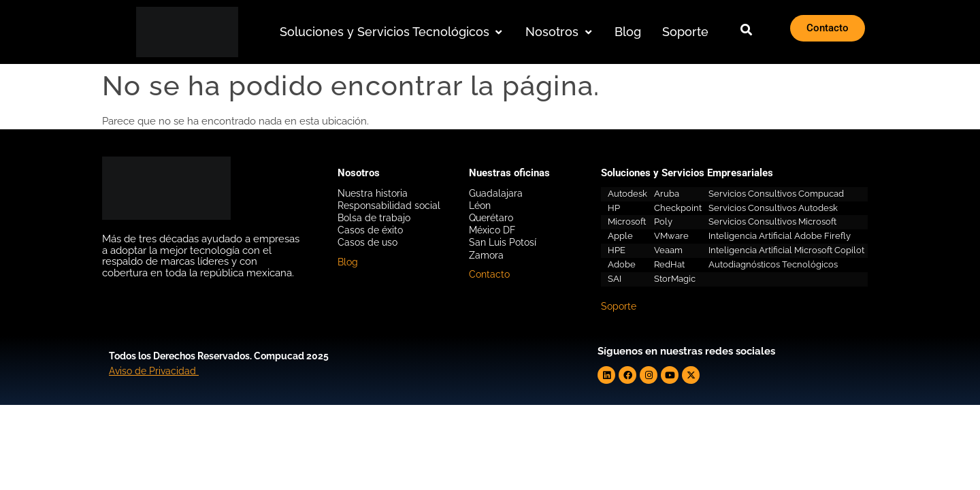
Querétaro (491, 218)
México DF (492, 230)
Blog (348, 262)
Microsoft (627, 222)
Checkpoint (678, 208)
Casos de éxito (370, 230)
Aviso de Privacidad (152, 371)
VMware (671, 236)
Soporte (619, 306)
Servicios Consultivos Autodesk (773, 208)
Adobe (622, 264)
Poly (663, 222)
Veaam (668, 250)
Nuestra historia (373, 193)
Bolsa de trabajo (374, 218)
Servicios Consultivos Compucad (776, 194)
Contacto (489, 274)
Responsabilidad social (389, 206)
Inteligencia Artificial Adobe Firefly (780, 236)
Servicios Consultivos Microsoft (772, 222)
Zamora (486, 255)
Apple (620, 236)
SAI (615, 279)
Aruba (667, 194)
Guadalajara (496, 193)
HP (614, 208)
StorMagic (675, 279)
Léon (480, 206)
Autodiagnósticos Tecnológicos (773, 264)
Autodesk (627, 194)
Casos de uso (367, 242)
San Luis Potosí (503, 242)
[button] (392, 32)
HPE (617, 250)
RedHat (669, 264)
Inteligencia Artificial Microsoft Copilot (786, 250)
